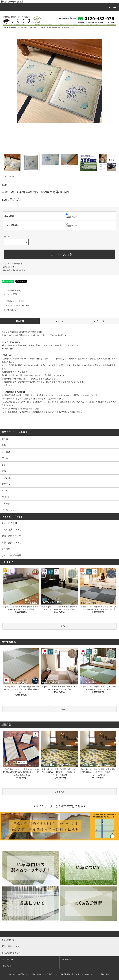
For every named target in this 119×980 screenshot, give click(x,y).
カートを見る (66, 959)
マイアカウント (8, 959)
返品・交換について (11, 542)
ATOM (108, 974)
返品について (9, 267)
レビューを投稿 (8, 294)
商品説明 (20, 321)
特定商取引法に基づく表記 (14, 270)
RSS (103, 974)
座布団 (12, 176)
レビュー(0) (99, 321)
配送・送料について (11, 536)
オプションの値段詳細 (12, 264)
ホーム (5, 176)
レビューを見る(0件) (10, 290)
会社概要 (6, 549)
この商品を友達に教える (12, 301)
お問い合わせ (7, 966)
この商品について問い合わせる (15, 306)
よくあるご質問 (9, 523)
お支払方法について (11, 530)
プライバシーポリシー (89, 974)
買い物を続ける (8, 310)
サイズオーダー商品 (11, 555)
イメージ (60, 321)
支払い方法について (23, 974)
